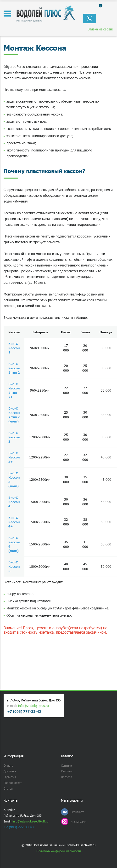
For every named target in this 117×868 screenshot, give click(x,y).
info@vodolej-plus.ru (33, 706)
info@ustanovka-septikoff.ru (31, 821)
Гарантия (10, 777)
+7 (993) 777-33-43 (24, 711)
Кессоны (67, 771)
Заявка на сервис (101, 29)
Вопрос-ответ (13, 783)
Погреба (67, 777)
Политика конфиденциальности (59, 851)
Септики (67, 765)
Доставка (10, 771)
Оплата (8, 765)
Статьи (8, 788)
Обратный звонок (89, 18)
